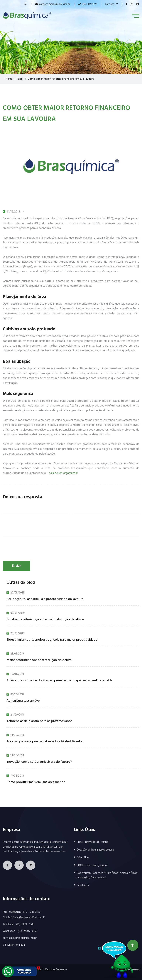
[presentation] (31, 550)
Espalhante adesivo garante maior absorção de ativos (45, 619)
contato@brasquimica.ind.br (55, 4)
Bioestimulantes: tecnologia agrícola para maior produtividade (52, 640)
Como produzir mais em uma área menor (36, 782)
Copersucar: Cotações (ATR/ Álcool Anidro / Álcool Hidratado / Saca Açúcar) (107, 875)
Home (9, 79)
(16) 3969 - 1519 (25, 924)
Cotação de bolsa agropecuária (95, 850)
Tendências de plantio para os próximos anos (39, 721)
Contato (111, 4)
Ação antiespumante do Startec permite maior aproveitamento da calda (59, 680)
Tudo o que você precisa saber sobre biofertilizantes (45, 742)
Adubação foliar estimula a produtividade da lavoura (45, 599)
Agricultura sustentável (23, 701)
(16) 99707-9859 (28, 931)
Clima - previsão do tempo (93, 842)
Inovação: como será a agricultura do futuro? (39, 762)
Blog (21, 79)
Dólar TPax (83, 858)
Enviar (17, 566)
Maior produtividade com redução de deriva (39, 660)
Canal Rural (83, 885)
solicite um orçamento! (63, 473)
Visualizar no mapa (14, 945)
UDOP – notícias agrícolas (92, 865)
